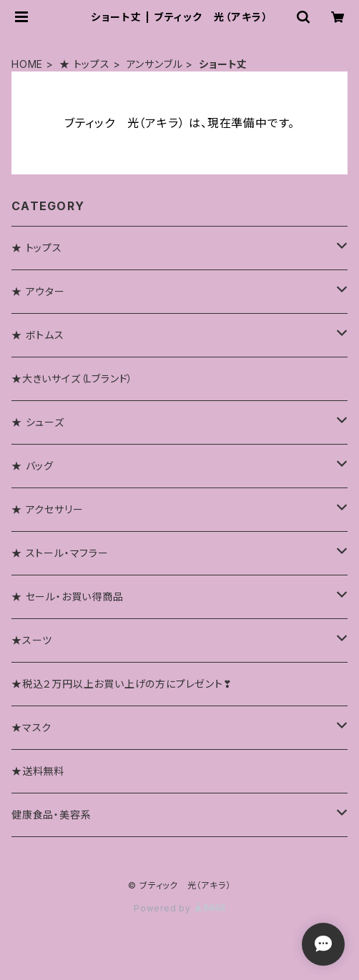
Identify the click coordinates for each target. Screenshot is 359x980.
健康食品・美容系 (51, 815)
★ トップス (85, 64)
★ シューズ (38, 422)
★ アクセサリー (47, 509)
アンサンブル (155, 64)
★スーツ (32, 640)
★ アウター (38, 291)
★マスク (31, 727)
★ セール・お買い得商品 (68, 597)
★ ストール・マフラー (60, 553)
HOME (27, 64)
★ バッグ (33, 466)
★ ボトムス (38, 335)
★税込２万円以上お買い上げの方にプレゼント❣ (122, 684)
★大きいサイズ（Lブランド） (72, 378)
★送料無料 (38, 771)
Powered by (179, 908)
